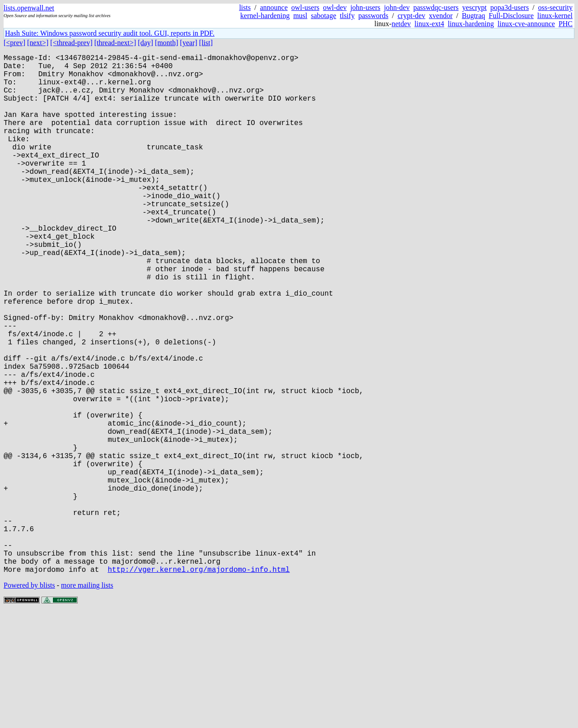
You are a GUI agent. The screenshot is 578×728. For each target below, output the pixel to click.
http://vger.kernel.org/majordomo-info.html (198, 685)
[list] (206, 43)
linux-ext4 (429, 24)
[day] (145, 43)
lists (245, 7)
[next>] (38, 43)
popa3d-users (510, 7)
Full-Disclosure (511, 16)
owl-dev (335, 7)
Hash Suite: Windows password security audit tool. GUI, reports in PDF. (110, 33)
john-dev (397, 7)
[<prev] (14, 43)
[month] (167, 43)
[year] (189, 43)
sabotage (324, 16)
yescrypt (475, 7)
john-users (366, 7)
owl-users (305, 7)
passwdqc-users (436, 7)
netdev (401, 24)
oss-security (555, 7)
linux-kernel (555, 16)
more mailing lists (87, 701)
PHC (566, 24)
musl (300, 16)
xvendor (441, 16)
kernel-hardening (265, 16)
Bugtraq (474, 16)
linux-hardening (471, 24)
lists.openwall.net (29, 8)
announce (274, 7)
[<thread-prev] (71, 43)
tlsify (347, 16)
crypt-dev (412, 16)
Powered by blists (29, 701)
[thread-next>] (115, 43)
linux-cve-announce (526, 24)
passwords (373, 16)
